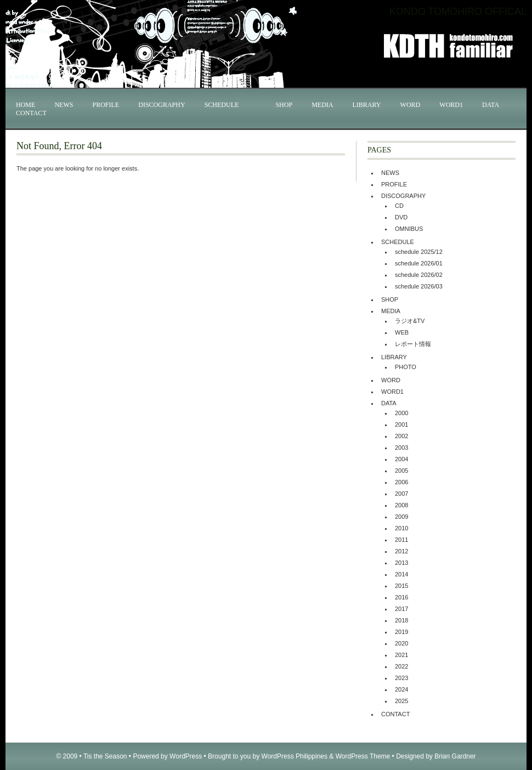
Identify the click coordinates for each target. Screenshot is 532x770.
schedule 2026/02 (419, 275)
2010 (401, 528)
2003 (401, 448)
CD (399, 206)
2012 (401, 551)
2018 (401, 620)
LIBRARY (367, 105)
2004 (401, 459)
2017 (401, 609)
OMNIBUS (409, 229)
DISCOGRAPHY (162, 105)
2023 (401, 678)
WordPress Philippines (295, 756)
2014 (401, 574)
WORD (411, 105)
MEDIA (322, 105)
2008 (401, 505)
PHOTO (406, 367)
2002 (401, 436)
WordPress (186, 756)
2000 (401, 413)
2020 (401, 643)
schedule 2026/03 (419, 286)
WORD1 (451, 105)
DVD (401, 217)
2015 (401, 586)
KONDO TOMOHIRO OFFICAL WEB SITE (476, 3)
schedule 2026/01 (419, 263)
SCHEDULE (222, 105)
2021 (401, 655)
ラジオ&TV (410, 321)
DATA (491, 105)
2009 (401, 517)
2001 (401, 424)
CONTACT (31, 113)
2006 (401, 482)
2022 (401, 666)
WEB (402, 332)
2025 (401, 701)
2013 (401, 563)
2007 (401, 494)
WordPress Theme (363, 756)
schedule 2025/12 (419, 252)
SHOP (284, 105)
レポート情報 (413, 344)
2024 (401, 689)
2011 (401, 540)
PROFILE (106, 105)
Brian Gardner (455, 756)
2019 (401, 632)
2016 (401, 597)
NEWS (64, 105)
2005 (401, 471)
